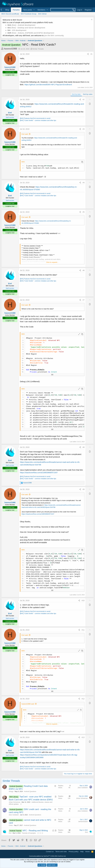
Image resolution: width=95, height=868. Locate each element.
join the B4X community (54, 35)
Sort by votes (88, 94)
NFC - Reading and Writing (35, 831)
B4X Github (42, 14)
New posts (28, 10)
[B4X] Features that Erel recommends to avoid (35, 118)
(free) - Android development (21, 25)
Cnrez (11, 825)
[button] (34, 10)
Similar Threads (38, 49)
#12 (83, 699)
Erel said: (25, 134)
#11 (83, 630)
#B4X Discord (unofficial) (10, 14)
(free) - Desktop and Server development (26, 28)
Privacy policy (74, 852)
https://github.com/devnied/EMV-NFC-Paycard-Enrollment (48, 85)
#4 (84, 183)
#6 (84, 270)
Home (88, 852)
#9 (84, 489)
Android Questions (30, 791)
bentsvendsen (83, 822)
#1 (91, 54)
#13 (83, 737)
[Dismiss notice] (91, 20)
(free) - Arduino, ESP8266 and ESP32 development (31, 33)
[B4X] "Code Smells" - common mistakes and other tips (38, 120)
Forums (16, 10)
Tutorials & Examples (29, 833)
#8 (84, 447)
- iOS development (17, 30)
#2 (84, 99)
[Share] (88, 54)
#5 (84, 212)
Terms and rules (61, 852)
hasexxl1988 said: (28, 704)
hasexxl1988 (10, 49)
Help (82, 852)
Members (41, 10)
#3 (84, 129)
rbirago (11, 791)
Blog (7, 10)
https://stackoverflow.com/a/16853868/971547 (39, 473)
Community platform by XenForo (47, 856)
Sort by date (76, 94)
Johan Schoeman (15, 802)
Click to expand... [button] (52, 262)
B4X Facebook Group (29, 14)
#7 (84, 300)
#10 (83, 600)
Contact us (50, 852)
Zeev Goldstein (83, 788)
